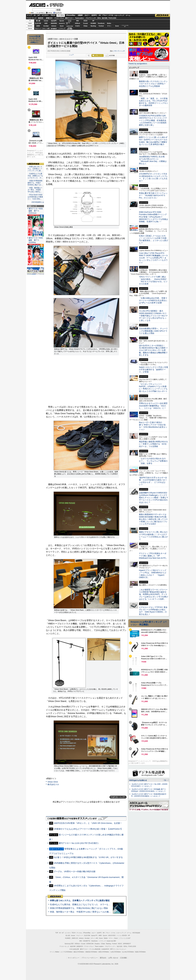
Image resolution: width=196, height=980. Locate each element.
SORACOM (90, 944)
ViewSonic (101, 23)
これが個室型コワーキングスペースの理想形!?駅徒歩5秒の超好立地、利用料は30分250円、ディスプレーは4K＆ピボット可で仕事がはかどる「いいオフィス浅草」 (153, 594)
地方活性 (105, 18)
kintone (54, 26)
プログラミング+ (91, 18)
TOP (57, 933)
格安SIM (41, 18)
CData (85, 26)
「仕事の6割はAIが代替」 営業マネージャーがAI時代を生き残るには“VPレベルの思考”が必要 (153, 300)
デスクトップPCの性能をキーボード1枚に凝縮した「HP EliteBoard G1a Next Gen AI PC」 (153, 556)
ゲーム (128, 15)
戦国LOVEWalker (140, 952)
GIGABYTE (62, 23)
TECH (53, 15)
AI (35, 15)
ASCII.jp (37, 5)
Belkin (109, 23)
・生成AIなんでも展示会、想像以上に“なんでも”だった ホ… (35, 176)
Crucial (85, 23)
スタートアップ (119, 15)
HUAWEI (93, 23)
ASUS (85, 21)
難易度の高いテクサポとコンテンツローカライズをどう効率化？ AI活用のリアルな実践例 (154, 84)
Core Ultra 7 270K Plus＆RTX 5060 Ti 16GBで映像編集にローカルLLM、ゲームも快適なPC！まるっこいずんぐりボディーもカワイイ (153, 258)
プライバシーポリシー (90, 958)
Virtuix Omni (53, 782)
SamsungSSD (68, 23)
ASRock (77, 23)
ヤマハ (109, 26)
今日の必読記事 (74, 949)
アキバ (105, 15)
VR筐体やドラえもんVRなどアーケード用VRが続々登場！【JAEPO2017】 (88, 829)
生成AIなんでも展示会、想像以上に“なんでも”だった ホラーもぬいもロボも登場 (87, 904)
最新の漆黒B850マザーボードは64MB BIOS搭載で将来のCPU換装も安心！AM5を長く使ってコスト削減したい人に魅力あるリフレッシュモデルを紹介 (153, 519)
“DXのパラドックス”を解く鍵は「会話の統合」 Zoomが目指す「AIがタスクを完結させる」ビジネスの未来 (153, 280)
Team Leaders (99, 946)
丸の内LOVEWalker (128, 952)
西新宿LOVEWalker (91, 952)
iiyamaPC (54, 21)
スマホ (111, 15)
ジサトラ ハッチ (119, 51)
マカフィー (38, 29)
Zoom (117, 26)
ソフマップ (62, 29)
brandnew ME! (70, 29)
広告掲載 (123, 958)
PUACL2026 (112, 18)
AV (100, 15)
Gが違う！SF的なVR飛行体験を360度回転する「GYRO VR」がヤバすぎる (88, 857)
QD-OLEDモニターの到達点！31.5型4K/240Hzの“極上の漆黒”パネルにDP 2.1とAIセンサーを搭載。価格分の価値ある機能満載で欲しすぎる (153, 350)
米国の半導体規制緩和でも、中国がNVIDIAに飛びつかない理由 (79, 908)
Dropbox (78, 26)
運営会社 (103, 958)
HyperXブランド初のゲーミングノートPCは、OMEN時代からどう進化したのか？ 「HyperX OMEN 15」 (153, 574)
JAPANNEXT (54, 29)
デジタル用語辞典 (95, 949)
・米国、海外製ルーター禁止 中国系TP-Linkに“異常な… (35, 190)
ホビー (87, 15)
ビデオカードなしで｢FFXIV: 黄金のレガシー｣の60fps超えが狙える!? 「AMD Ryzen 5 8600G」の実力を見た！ (153, 611)
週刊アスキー (69, 18)
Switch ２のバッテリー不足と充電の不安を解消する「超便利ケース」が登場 (153, 370)
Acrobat (46, 26)
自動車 (80, 15)
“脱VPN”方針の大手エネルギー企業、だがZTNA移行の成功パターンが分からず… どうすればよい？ (153, 481)
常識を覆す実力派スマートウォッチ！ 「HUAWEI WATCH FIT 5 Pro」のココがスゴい (153, 196)
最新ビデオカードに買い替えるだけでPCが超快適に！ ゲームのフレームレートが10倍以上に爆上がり (153, 536)
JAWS (38, 26)
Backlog (93, 26)
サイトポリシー (74, 958)
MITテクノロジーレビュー (118, 949)
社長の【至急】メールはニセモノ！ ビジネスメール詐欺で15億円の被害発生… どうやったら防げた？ (154, 239)
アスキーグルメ (59, 18)
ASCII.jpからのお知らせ (138, 780)
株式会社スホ (53, 784)
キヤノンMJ (46, 29)
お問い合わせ (113, 958)
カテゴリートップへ (118, 797)
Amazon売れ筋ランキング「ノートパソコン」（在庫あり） (35, 39)
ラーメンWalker (55, 952)
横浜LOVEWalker (79, 952)
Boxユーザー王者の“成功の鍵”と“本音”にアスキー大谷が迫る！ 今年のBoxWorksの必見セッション (153, 426)
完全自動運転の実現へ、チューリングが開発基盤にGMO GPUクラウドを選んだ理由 (153, 331)
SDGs (99, 18)
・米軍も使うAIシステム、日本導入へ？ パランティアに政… (35, 169)
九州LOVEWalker (116, 952)
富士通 (38, 21)
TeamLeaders (79, 18)
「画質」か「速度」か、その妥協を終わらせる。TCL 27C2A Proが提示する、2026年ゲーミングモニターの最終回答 (153, 102)
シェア (71, 55)
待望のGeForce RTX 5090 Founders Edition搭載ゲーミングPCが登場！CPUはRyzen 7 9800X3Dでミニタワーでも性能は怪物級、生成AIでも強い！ (153, 217)
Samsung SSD (69, 944)
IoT (39, 15)
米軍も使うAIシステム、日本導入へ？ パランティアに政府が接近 (80, 900)
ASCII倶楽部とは (38, 202)
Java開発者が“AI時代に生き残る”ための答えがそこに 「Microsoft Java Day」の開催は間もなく (153, 160)
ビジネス (45, 15)
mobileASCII (105, 949)
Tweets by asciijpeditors (138, 64)
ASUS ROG (54, 23)
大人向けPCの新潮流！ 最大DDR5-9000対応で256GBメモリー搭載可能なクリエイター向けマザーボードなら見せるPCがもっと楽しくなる (153, 316)
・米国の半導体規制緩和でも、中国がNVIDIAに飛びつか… (35, 183)
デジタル (55, 5)
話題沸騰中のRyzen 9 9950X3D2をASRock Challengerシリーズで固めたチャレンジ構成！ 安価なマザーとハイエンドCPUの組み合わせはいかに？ (154, 497)
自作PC (94, 15)
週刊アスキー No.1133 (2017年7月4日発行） (79, 843)
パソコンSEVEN (70, 21)
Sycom (62, 21)
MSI (78, 21)
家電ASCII (49, 18)
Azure (62, 26)
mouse (46, 21)
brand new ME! (111, 941)
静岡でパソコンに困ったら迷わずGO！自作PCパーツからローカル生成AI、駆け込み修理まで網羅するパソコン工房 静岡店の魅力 (153, 141)
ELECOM (38, 23)
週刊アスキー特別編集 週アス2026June (36, 211)
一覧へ (165, 780)
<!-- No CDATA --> (86, 382)
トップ (29, 15)
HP (93, 21)
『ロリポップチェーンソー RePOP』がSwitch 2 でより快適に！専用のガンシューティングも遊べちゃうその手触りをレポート (153, 388)
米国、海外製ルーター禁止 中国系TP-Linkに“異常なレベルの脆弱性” (82, 912)
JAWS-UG (75, 938)
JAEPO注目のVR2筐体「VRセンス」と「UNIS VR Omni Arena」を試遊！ (88, 823)
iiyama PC (94, 935)
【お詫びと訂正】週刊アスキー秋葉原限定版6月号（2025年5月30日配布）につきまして (149, 795)
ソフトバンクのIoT (125, 26)
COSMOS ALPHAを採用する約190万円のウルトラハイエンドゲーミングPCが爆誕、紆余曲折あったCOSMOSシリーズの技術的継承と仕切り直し (153, 120)
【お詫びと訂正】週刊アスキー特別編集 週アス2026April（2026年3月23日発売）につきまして (148, 790)
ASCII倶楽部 (163, 15)
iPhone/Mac (71, 15)
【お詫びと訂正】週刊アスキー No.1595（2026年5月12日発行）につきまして (149, 785)
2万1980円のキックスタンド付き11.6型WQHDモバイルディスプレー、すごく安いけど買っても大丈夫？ (153, 177)
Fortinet (101, 26)
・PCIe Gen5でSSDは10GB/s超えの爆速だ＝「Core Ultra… (35, 197)
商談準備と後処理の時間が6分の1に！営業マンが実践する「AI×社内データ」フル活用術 (153, 444)
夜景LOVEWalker (104, 952)
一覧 (88, 55)
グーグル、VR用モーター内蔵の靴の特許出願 (75, 871)
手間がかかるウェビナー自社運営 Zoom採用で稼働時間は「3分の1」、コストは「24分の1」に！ (154, 406)
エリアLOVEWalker (66, 952)
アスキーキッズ (31, 18)
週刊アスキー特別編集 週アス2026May (36, 240)
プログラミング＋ (110, 946)
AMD (46, 23)
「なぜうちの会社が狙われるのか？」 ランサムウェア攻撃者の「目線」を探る (153, 461)
